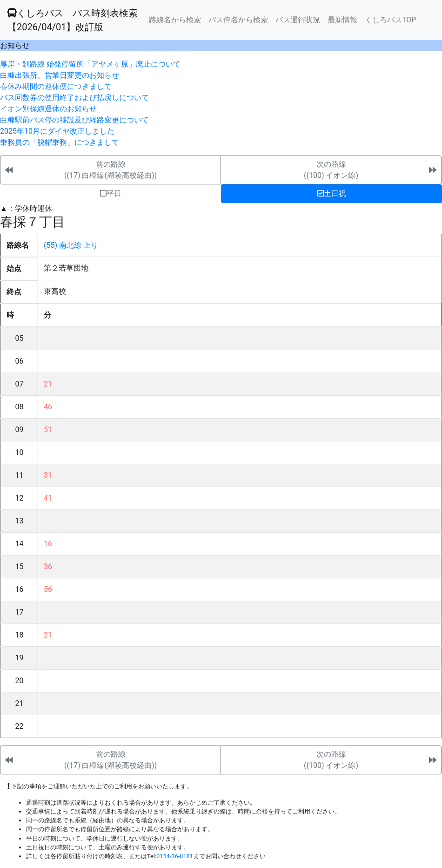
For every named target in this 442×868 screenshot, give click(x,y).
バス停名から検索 (238, 20)
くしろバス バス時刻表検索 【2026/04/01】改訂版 (73, 20)
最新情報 (342, 20)
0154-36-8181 (175, 856)
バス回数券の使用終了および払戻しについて (74, 98)
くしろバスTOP (390, 20)
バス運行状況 (298, 20)
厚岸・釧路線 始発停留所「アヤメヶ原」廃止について (90, 64)
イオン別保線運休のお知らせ (48, 109)
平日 (111, 193)
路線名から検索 (175, 20)
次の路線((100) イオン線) (331, 170)
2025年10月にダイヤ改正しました (57, 131)
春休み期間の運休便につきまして (56, 86)
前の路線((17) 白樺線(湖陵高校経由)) (110, 170)
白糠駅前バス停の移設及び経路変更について (74, 120)
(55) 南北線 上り (71, 245)
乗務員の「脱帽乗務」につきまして (60, 142)
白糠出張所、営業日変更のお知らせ (60, 75)
